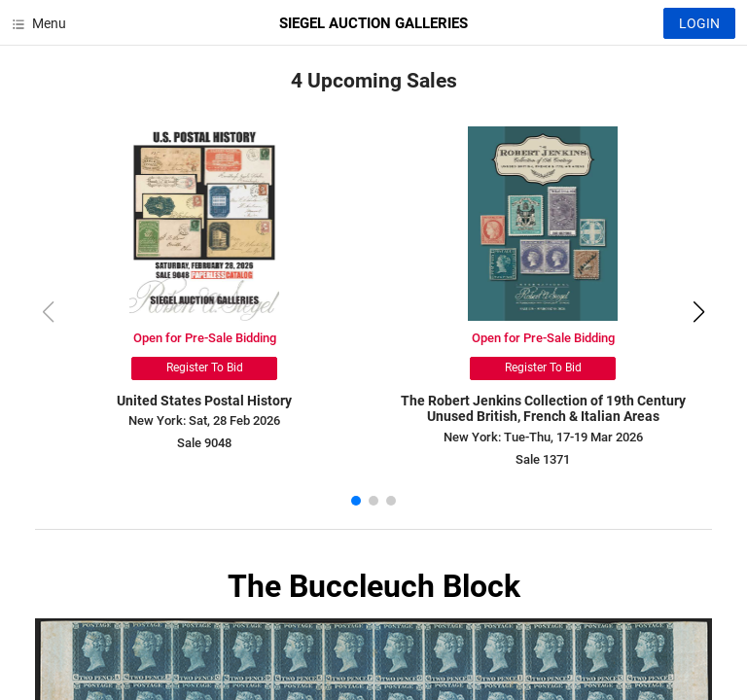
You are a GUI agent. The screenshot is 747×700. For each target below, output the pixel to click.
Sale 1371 (543, 459)
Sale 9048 (204, 443)
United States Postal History (204, 401)
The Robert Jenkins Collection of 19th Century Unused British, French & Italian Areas (543, 409)
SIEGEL (373, 23)
